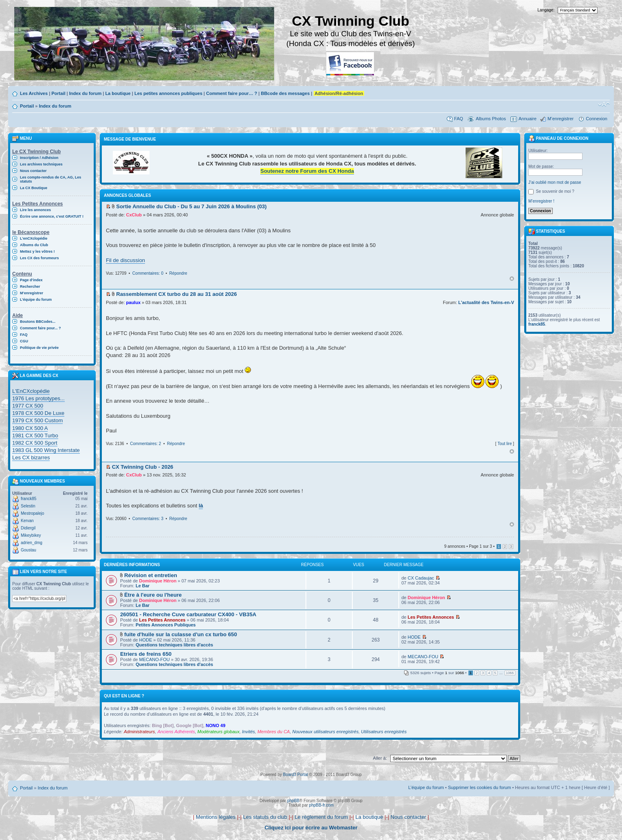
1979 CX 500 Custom (37, 420)
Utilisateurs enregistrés (384, 732)
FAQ (459, 119)
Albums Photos (491, 119)
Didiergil (28, 528)
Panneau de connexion (558, 138)
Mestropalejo (32, 513)
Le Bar (143, 586)
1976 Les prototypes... (38, 398)
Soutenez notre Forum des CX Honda (307, 171)
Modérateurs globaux (219, 732)
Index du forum (85, 93)
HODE (145, 640)
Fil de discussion (125, 260)
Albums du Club (34, 245)
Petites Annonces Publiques (166, 625)
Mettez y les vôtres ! (37, 251)
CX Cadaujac (421, 578)
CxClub (134, 215)
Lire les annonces (35, 210)
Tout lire (504, 444)
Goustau (29, 550)
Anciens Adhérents (176, 732)
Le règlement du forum (321, 817)
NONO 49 (215, 725)
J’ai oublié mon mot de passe (555, 182)
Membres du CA (274, 732)
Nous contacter (33, 171)
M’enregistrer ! (541, 201)
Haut (512, 279)
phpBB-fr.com (322, 805)
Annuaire (527, 119)
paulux (133, 302)
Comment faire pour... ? (41, 328)
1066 (510, 673)
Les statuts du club (265, 817)
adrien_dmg (32, 543)
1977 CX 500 (28, 406)
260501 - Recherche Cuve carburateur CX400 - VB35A (188, 614)
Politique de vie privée (39, 348)
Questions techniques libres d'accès (174, 645)
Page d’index (31, 280)
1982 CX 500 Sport (35, 443)
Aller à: (380, 758)
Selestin (28, 506)
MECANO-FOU (154, 659)
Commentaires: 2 (145, 444)
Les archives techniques (41, 164)
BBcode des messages (285, 93)
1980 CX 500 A (30, 428)
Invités (248, 732)
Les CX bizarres (31, 457)
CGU (24, 341)
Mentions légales (216, 817)
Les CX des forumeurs (40, 258)
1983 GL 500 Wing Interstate (46, 450)
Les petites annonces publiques (168, 93)
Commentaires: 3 (148, 519)
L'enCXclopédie (34, 238)
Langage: (546, 10)
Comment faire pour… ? (232, 93)
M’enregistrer (560, 119)
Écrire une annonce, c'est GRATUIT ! (52, 216)
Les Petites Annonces (162, 620)
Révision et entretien (151, 575)
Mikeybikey (31, 535)
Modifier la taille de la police (604, 104)
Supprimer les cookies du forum (480, 787)
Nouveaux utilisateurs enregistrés (326, 732)
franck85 (29, 499)
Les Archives (34, 93)
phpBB (293, 801)
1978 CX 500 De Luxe (38, 413)
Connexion (597, 119)
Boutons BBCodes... (38, 322)
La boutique (118, 93)
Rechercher (30, 287)
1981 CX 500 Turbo (35, 435)
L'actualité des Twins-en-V (486, 302)
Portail (58, 93)
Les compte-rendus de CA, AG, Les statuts (51, 179)
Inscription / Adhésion (39, 158)
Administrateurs (139, 732)
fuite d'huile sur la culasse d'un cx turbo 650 (181, 634)
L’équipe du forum (36, 300)
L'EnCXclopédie (31, 391)
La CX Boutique (34, 188)
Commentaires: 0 (148, 273)
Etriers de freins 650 (146, 654)
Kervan (27, 521)
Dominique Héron (158, 581)
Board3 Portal (296, 775)
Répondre (178, 273)
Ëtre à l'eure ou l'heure (153, 595)
